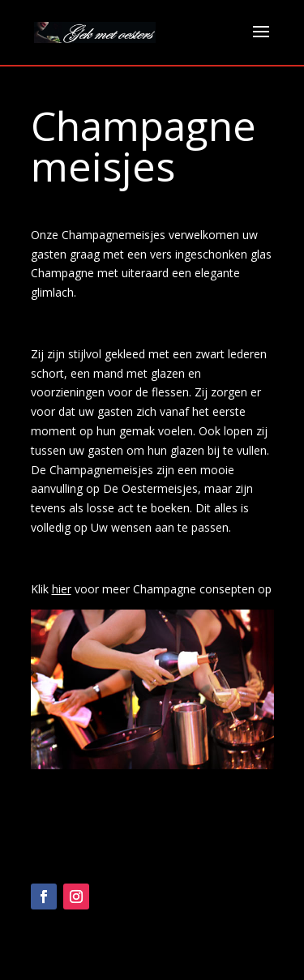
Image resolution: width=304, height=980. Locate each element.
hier (62, 589)
